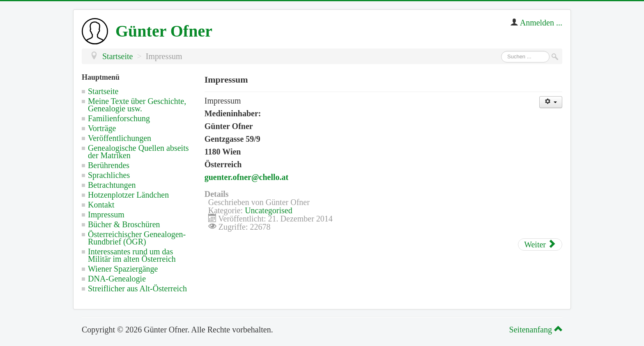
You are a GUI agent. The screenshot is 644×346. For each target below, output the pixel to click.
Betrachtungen (112, 185)
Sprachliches (109, 175)
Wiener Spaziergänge (123, 269)
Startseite (103, 91)
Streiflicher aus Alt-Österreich (137, 288)
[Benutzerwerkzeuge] (551, 102)
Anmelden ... (541, 23)
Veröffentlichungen (120, 138)
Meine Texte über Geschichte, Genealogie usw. (137, 105)
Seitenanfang (535, 330)
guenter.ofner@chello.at (247, 177)
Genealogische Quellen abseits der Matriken (138, 152)
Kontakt (101, 205)
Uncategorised (269, 210)
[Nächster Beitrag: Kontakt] (540, 245)
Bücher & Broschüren (124, 224)
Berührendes (109, 165)
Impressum (106, 215)
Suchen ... (501, 51)
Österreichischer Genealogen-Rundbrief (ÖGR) (137, 238)
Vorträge (102, 128)
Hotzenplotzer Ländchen (128, 195)
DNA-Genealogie (117, 279)
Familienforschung (119, 118)
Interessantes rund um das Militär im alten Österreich (132, 255)
